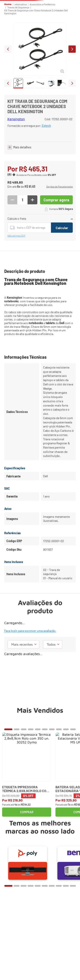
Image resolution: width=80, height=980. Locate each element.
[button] (60, 222)
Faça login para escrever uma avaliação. (30, 657)
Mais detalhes (22, 198)
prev (8, 79)
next (72, 79)
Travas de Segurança (18, 37)
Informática (21, 34)
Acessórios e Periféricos (42, 34)
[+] (32, 235)
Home (8, 34)
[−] (12, 235)
